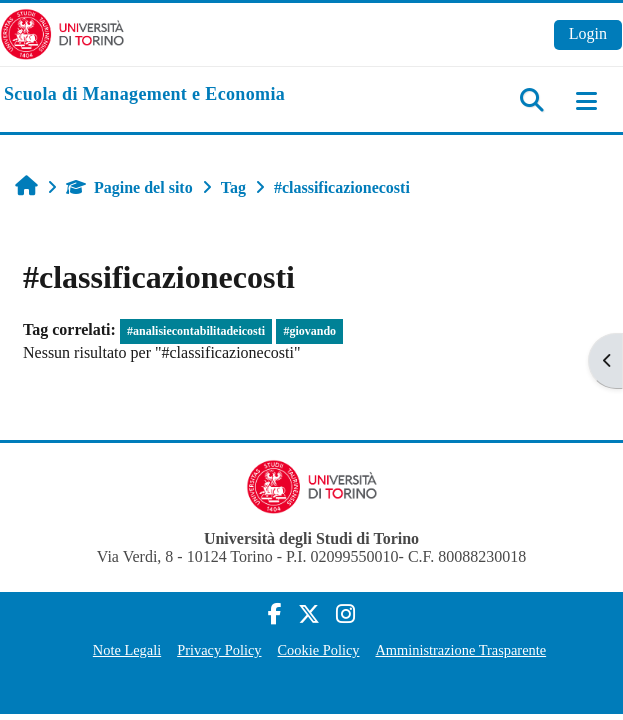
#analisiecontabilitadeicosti (196, 331)
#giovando (309, 331)
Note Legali (127, 650)
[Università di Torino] (62, 32)
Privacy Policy (219, 650)
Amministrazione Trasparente (460, 650)
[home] (144, 95)
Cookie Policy (319, 650)
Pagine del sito (129, 187)
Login (588, 33)
